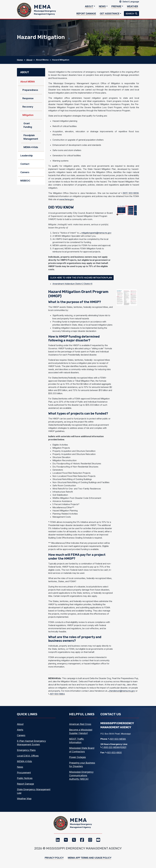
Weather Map (24, 799)
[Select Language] (131, 2)
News (102, 6)
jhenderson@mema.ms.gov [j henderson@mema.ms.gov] (121, 691)
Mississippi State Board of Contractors (82, 750)
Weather (132, 6)
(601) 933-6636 (130, 193)
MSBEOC (25, 181)
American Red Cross (80, 724)
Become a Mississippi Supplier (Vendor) (81, 731)
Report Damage (86, 14)
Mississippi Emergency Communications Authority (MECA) (81, 775)
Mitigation (28, 115)
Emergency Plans (26, 750)
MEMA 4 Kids (31, 147)
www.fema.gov (66, 199)
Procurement (24, 773)
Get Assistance (110, 14)
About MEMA (28, 82)
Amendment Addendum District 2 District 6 (72, 284)
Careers (25, 172)
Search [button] (130, 14)
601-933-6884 (56, 694)
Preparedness (30, 90)
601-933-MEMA (117, 739)
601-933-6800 (114, 753)
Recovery (28, 107)
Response (28, 98)
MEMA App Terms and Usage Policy (90, 858)
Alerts (20, 730)
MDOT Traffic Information (76, 741)
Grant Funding (28, 125)
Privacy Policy (54, 858)
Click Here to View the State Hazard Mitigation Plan (81, 278)
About (89, 6)
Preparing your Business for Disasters (82, 765)
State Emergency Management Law (34, 791)
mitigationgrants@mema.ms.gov (95, 233)
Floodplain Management (31, 137)
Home (20, 60)
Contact (25, 164)
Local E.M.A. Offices (28, 756)
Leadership (27, 156)
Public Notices (25, 778)
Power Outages (77, 757)
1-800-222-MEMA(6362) (113, 747)
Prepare (116, 6)
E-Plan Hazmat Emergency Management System (31, 743)
